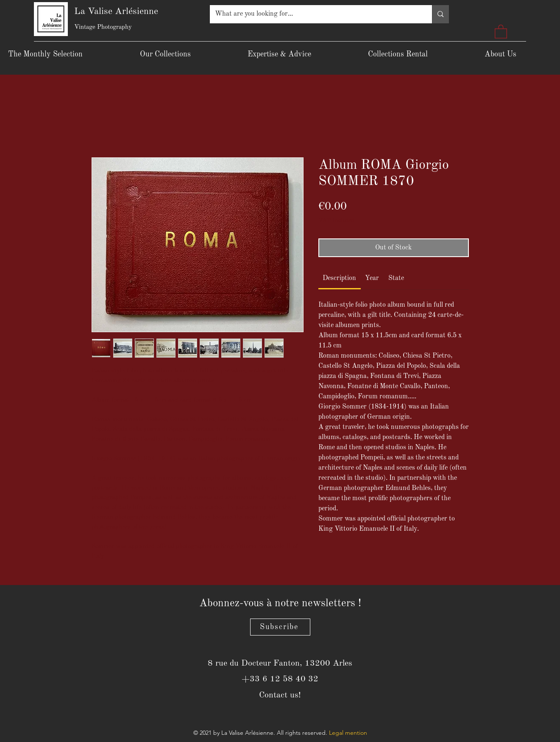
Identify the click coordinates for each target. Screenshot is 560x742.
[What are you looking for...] (315, 14)
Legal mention (348, 733)
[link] (339, 278)
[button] (501, 31)
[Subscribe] (280, 627)
